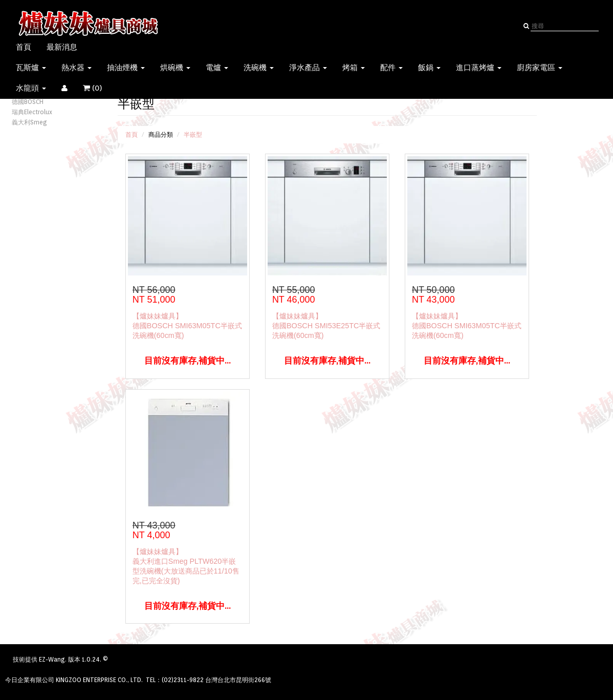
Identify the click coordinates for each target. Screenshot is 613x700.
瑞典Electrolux (32, 112)
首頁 (24, 47)
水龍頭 (31, 88)
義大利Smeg (29, 122)
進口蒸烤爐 (479, 68)
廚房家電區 (540, 68)
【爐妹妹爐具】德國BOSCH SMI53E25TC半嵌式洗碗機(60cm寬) (326, 326)
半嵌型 (193, 134)
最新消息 (62, 47)
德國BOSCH (28, 102)
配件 (391, 68)
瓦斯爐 (31, 68)
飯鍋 (429, 68)
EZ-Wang (52, 659)
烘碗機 (175, 68)
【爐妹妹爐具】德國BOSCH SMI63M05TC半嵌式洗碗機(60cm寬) (187, 326)
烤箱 (354, 68)
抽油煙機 (126, 68)
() (99, 88)
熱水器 (76, 68)
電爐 (217, 68)
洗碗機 (259, 68)
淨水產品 (308, 68)
